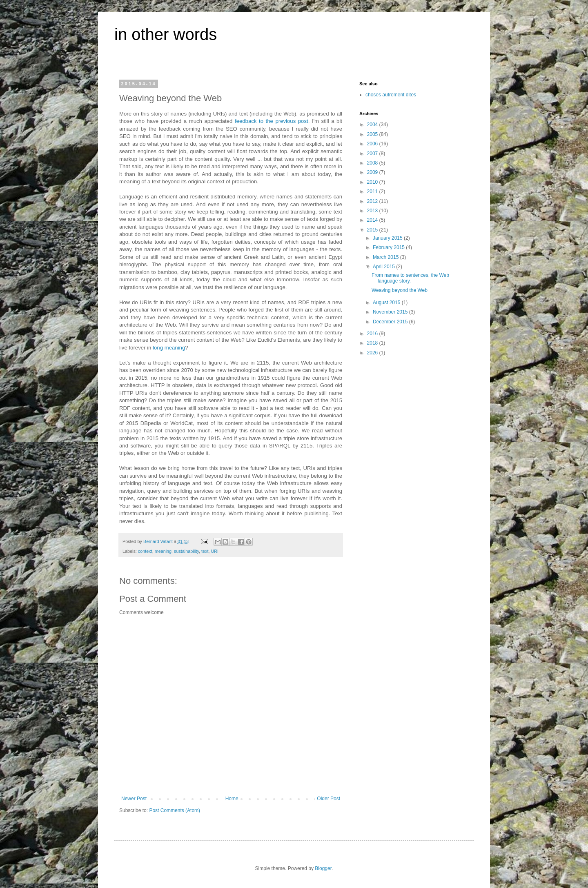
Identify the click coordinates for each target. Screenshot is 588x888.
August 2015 (387, 303)
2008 (373, 163)
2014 (373, 220)
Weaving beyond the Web (400, 290)
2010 (373, 182)
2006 (373, 144)
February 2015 (389, 247)
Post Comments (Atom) (175, 810)
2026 (373, 353)
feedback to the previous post (272, 121)
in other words (166, 34)
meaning (163, 551)
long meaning (169, 348)
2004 (373, 125)
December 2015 (391, 322)
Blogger (323, 868)
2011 (373, 191)
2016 (373, 334)
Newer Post (134, 799)
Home (232, 799)
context (145, 551)
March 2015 (386, 257)
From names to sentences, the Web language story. (410, 278)
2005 (373, 134)
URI (215, 551)
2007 (373, 154)
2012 (373, 201)
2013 (373, 211)
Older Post (329, 799)
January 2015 (388, 238)
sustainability (186, 551)
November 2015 (391, 312)
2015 (373, 230)
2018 (373, 343)
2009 (373, 172)
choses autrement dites (391, 95)
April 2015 (384, 267)
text (205, 551)
